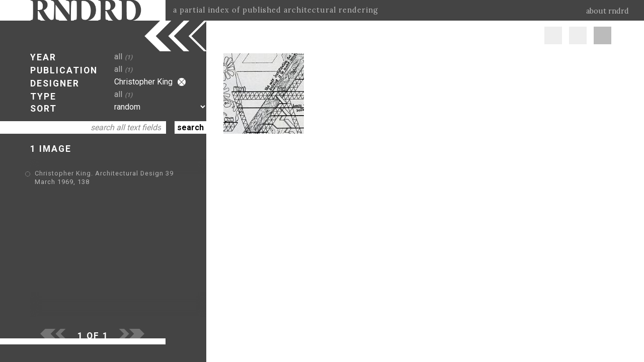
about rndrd (608, 11)
